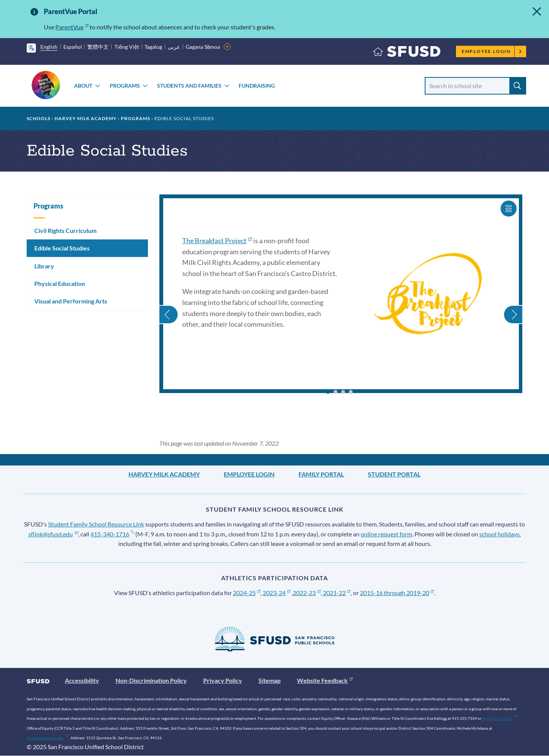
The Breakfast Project (217, 241)
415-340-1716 (112, 534)
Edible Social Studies (62, 248)
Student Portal (394, 474)
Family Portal (321, 474)
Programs (125, 86)
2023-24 (277, 593)
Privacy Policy (223, 680)
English (49, 47)
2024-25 (247, 593)
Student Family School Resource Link (96, 524)
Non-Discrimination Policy (151, 680)
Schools (39, 118)
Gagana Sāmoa (203, 47)
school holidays (499, 534)
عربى (174, 47)
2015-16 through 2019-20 (397, 593)
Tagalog (153, 47)
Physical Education (60, 283)
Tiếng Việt (127, 47)
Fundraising (257, 86)
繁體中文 (98, 47)
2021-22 (337, 593)
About (83, 86)
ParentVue (72, 27)
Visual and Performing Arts (71, 301)
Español (73, 47)
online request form (386, 534)
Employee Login (492, 51)
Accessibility (82, 680)
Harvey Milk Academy (86, 118)
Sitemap (270, 680)
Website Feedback (325, 680)
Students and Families (189, 86)
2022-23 (307, 593)
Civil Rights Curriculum (65, 230)
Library (44, 266)
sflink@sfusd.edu (53, 534)
